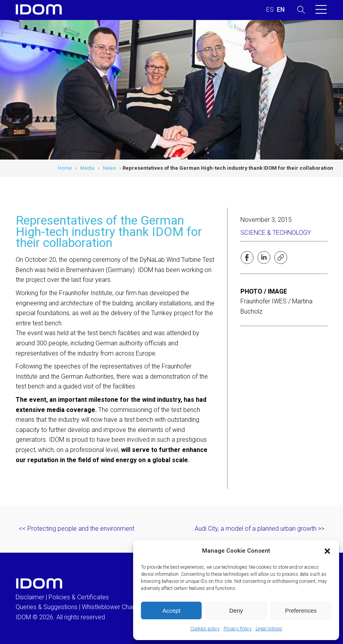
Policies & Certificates (79, 597)
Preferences (301, 610)
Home (65, 168)
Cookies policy (205, 629)
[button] (327, 551)
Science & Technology (276, 233)
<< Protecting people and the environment (77, 529)
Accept (171, 610)
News (109, 168)
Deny (236, 610)
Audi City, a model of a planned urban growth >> (259, 529)
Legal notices (269, 629)
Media (87, 168)
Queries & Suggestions (47, 607)
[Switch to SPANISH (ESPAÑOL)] (270, 10)
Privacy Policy (238, 629)
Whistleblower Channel (113, 607)
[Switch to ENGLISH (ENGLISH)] (281, 10)
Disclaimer (30, 597)
